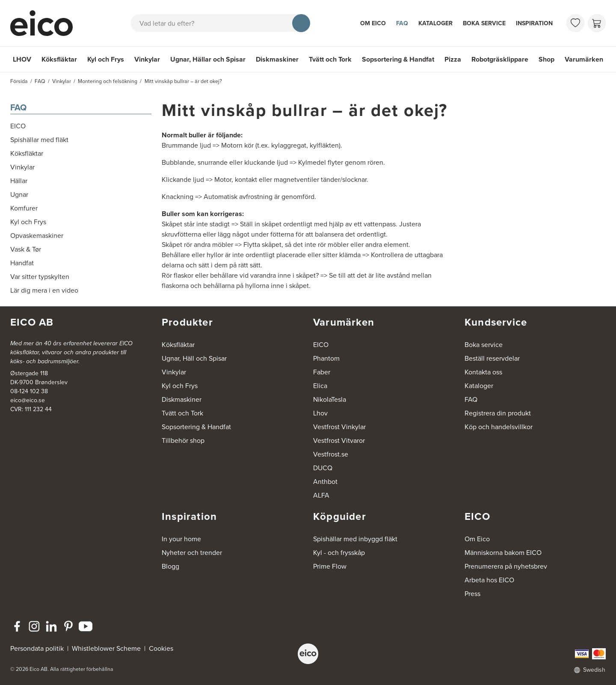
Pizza (453, 59)
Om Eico (373, 23)
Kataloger (435, 23)
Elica (320, 386)
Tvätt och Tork (330, 59)
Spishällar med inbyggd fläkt (355, 539)
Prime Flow (330, 566)
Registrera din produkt (498, 413)
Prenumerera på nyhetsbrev (506, 566)
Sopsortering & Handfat (398, 59)
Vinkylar (147, 59)
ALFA (321, 495)
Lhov (320, 413)
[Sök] (301, 23)
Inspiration (534, 23)
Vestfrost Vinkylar (339, 427)
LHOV (22, 59)
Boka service (484, 23)
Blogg (170, 566)
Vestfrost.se (331, 454)
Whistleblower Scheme (106, 648)
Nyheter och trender (192, 553)
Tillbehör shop (183, 440)
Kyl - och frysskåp (339, 553)
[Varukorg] (597, 23)
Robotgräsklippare (500, 59)
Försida (19, 81)
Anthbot (325, 482)
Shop (546, 59)
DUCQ (323, 468)
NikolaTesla (330, 399)
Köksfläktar (59, 59)
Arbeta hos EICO (489, 580)
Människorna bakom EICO (503, 553)
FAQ (402, 23)
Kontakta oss (483, 372)
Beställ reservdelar (492, 358)
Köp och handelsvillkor (499, 427)
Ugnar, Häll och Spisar (194, 358)
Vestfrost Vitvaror (339, 440)
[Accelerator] (45, 23)
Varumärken (584, 59)
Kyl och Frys (106, 59)
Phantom (326, 358)
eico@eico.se (28, 400)
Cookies (161, 648)
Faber (322, 372)
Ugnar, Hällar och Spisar (208, 59)
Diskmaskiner (277, 59)
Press (472, 594)
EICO (321, 345)
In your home (181, 539)
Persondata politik (37, 648)
